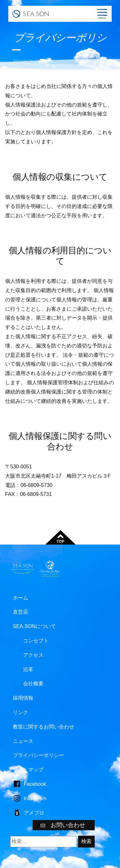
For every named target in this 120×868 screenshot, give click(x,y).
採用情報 (23, 698)
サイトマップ (28, 770)
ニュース (23, 741)
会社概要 (33, 684)
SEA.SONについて (34, 626)
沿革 (28, 669)
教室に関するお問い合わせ (44, 727)
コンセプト (36, 641)
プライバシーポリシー (38, 755)
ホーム (20, 598)
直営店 (20, 612)
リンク (20, 712)
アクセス (33, 655)
